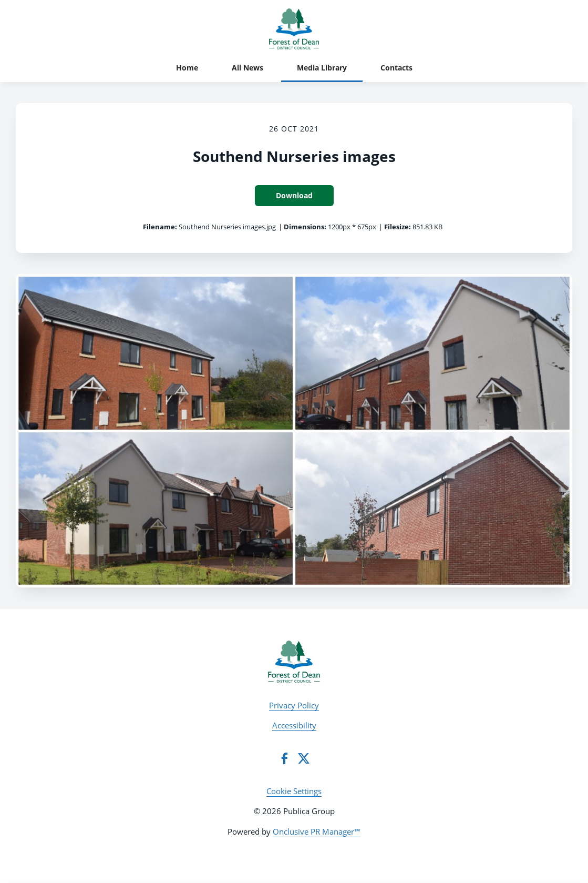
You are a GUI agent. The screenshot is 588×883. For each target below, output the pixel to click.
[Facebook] (284, 758)
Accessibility (294, 725)
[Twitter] (304, 758)
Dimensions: (305, 227)
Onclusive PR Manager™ (317, 831)
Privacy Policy (294, 705)
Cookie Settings (294, 791)
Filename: (160, 227)
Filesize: (398, 227)
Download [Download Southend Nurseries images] (294, 195)
